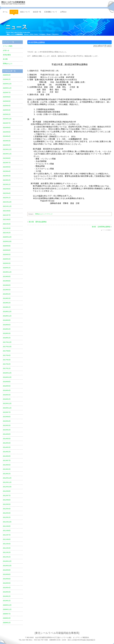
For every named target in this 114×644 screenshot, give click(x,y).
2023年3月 (7, 176)
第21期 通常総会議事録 (38, 222)
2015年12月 (7, 403)
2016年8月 (7, 382)
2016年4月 (7, 390)
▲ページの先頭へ (106, 230)
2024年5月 (7, 132)
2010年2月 (7, 596)
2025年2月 (7, 114)
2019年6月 (7, 285)
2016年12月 (7, 373)
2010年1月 (7, 601)
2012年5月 (7, 504)
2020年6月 (7, 250)
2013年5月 (7, 465)
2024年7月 (7, 123)
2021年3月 (7, 228)
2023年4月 (7, 171)
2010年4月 (7, 588)
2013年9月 (7, 456)
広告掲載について (51, 12)
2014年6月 (7, 434)
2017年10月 (7, 347)
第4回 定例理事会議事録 (101, 227)
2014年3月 (7, 447)
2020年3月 (7, 263)
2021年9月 (7, 211)
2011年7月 (7, 535)
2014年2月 (7, 452)
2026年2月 (7, 79)
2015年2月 (7, 430)
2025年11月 (7, 88)
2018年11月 (7, 316)
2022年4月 (7, 193)
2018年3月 (7, 333)
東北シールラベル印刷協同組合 (13, 3)
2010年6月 (7, 579)
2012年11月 (7, 482)
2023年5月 (7, 167)
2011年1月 (7, 557)
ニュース (57, 27)
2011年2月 (7, 552)
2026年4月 (7, 75)
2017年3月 (7, 360)
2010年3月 (7, 592)
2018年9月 (7, 320)
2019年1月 (7, 307)
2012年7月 (7, 496)
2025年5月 (7, 101)
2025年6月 (7, 97)
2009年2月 (7, 623)
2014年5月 (7, 439)
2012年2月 (7, 517)
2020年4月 (7, 259)
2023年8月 (7, 158)
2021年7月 (7, 215)
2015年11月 (7, 408)
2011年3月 (7, 548)
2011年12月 (7, 522)
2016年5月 (7, 386)
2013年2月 (7, 474)
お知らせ (6, 50)
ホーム (5, 12)
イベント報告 (8, 46)
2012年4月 (7, 509)
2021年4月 (7, 224)
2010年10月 (7, 566)
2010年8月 (7, 574)
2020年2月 (7, 268)
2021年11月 (7, 206)
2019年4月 (7, 294)
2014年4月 (7, 443)
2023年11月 (7, 154)
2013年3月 (7, 469)
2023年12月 (7, 149)
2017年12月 (7, 342)
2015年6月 (7, 417)
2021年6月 (7, 219)
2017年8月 (7, 351)
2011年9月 (7, 526)
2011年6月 (7, 539)
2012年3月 (7, 513)
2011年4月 (7, 544)
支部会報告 (7, 55)
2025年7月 (7, 93)
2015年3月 (7, 425)
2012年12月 (7, 478)
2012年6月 (7, 500)
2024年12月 (7, 119)
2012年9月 (7, 491)
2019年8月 (7, 281)
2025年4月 (7, 106)
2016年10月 (7, 377)
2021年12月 (7, 202)
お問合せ (63, 12)
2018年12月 (7, 312)
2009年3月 (7, 618)
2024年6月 (7, 128)
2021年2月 (7, 233)
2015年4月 (7, 421)
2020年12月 (7, 237)
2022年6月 (7, 189)
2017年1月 (7, 368)
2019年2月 (7, 303)
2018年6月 (7, 325)
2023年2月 (7, 180)
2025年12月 (7, 84)
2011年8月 (7, 531)
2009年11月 (7, 609)
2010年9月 (7, 570)
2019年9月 (7, 276)
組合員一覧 (37, 12)
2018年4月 (7, 329)
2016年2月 (7, 399)
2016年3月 (7, 395)
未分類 (5, 59)
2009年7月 (7, 614)
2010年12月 (7, 561)
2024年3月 (7, 141)
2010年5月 (7, 583)
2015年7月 (7, 412)
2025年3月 (7, 110)
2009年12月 (7, 605)
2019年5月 (7, 290)
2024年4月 (7, 136)
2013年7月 (7, 460)
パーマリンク (48, 214)
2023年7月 (7, 163)
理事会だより (39, 214)
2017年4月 (7, 355)
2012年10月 (7, 487)
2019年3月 (7, 298)
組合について (25, 12)
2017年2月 (7, 364)
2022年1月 (7, 198)
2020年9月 (7, 246)
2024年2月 (7, 145)
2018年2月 (7, 338)
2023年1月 (7, 184)
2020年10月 (7, 241)
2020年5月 (7, 255)
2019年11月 (7, 272)
